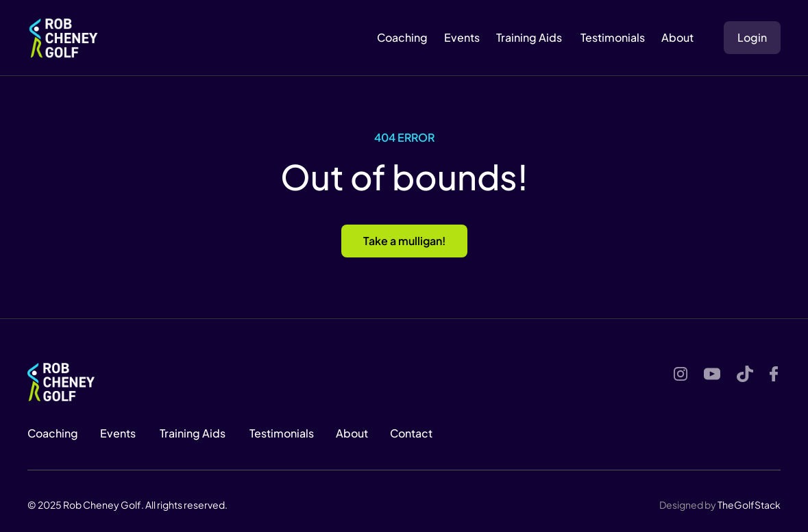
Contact (411, 433)
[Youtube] (712, 374)
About (352, 433)
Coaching (402, 37)
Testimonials (612, 37)
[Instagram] (681, 374)
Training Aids (529, 37)
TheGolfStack (749, 505)
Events (462, 37)
